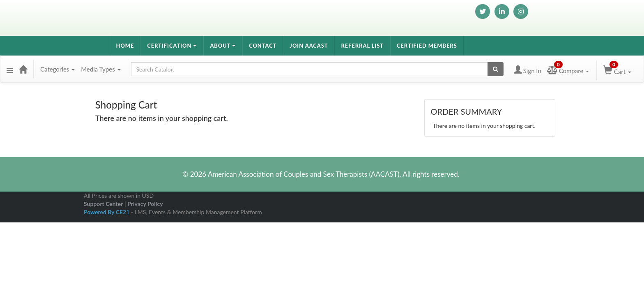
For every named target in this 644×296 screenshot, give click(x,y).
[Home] (23, 69)
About (223, 46)
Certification (172, 46)
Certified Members (427, 46)
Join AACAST (309, 46)
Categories (57, 69)
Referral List (363, 46)
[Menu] (10, 69)
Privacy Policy (145, 204)
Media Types (101, 69)
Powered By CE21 (107, 212)
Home (125, 46)
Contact (263, 46)
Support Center (103, 204)
